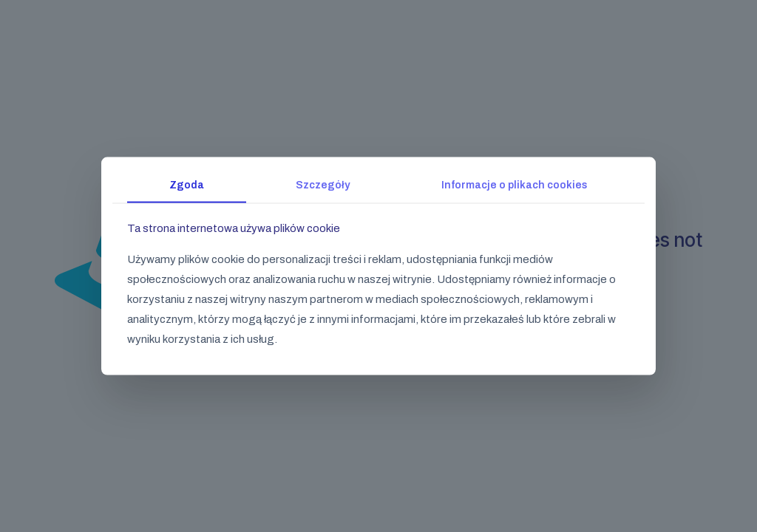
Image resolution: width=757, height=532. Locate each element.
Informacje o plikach (515, 185)
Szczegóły (323, 185)
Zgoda (187, 185)
